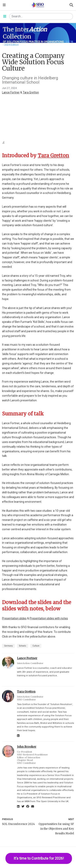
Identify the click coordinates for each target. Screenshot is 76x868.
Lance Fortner (11, 92)
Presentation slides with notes (49, 618)
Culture (36, 646)
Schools (23, 646)
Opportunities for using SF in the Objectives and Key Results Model (56, 829)
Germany (8, 646)
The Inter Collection (25, 33)
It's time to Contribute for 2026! (39, 858)
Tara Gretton (31, 92)
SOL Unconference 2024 (18, 824)
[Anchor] (70, 156)
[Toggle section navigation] (5, 17)
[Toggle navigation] (4, 5)
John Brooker (27, 747)
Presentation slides (14, 618)
